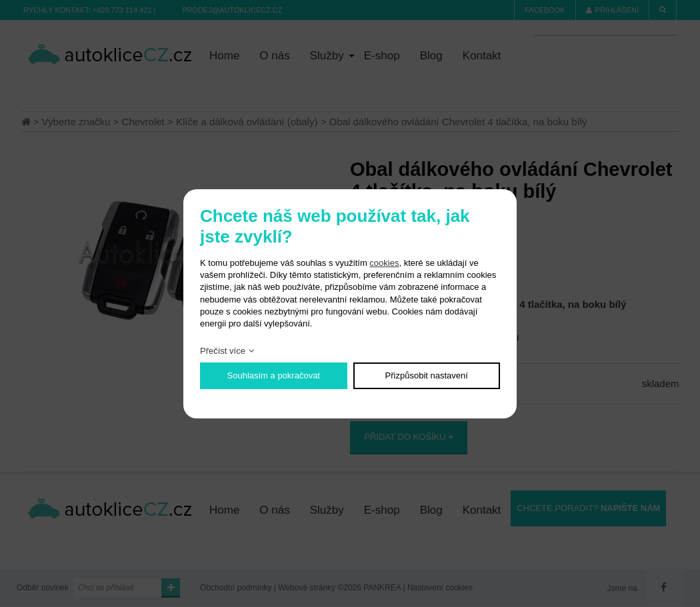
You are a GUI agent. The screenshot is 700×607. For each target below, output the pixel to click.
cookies (384, 263)
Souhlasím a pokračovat (274, 375)
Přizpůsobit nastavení (427, 375)
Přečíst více (223, 351)
